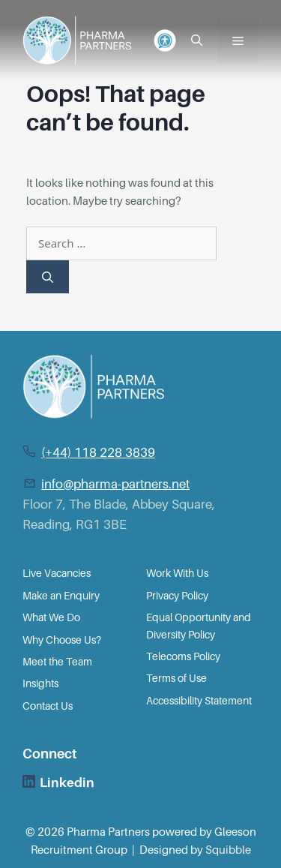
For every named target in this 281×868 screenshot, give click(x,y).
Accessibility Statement (199, 701)
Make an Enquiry (61, 596)
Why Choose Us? (62, 640)
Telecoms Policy (183, 656)
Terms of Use (176, 678)
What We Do (51, 617)
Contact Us (48, 706)
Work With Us (177, 573)
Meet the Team (57, 662)
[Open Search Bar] (197, 41)
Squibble (228, 850)
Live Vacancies (57, 573)
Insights (40, 683)
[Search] (48, 277)
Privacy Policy (177, 596)
